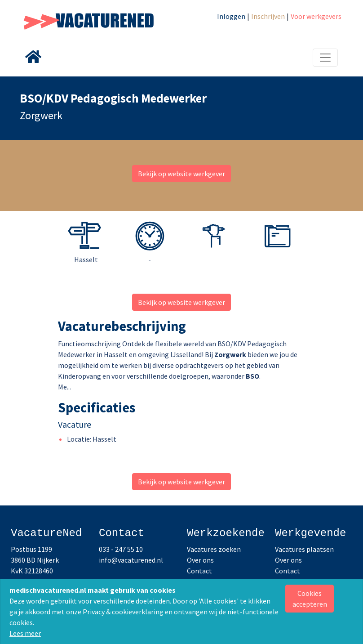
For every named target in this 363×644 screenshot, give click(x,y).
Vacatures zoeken (214, 549)
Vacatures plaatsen (304, 549)
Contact (199, 571)
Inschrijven (268, 16)
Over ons (200, 560)
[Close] (310, 599)
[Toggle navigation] (325, 58)
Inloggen (231, 16)
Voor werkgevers (316, 16)
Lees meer (25, 633)
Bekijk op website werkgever (181, 174)
